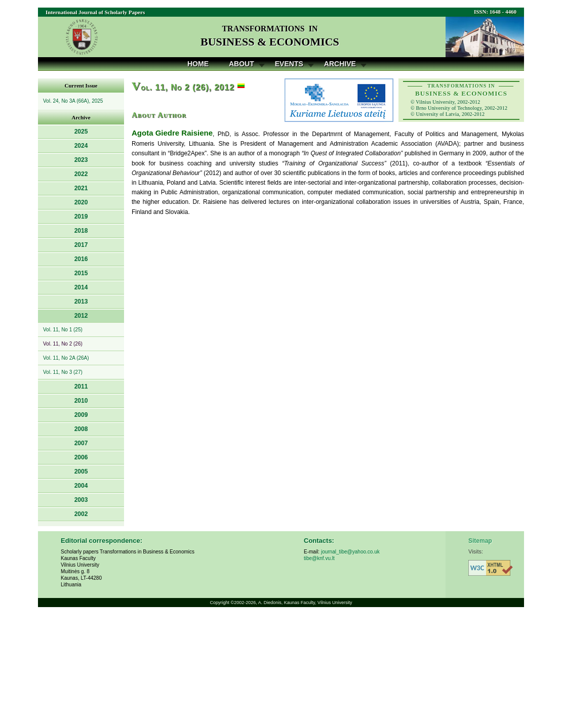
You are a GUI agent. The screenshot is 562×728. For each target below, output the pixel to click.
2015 (81, 273)
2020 (81, 202)
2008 (81, 429)
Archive (340, 64)
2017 (81, 245)
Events (289, 64)
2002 (81, 514)
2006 (81, 457)
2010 (81, 401)
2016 (81, 259)
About (242, 64)
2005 (81, 472)
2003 (81, 500)
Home (198, 64)
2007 (81, 443)
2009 (81, 415)
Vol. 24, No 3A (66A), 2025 (73, 101)
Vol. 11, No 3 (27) (63, 372)
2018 (81, 231)
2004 (81, 486)
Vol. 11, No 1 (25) (63, 330)
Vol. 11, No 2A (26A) (66, 358)
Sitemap (480, 541)
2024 (81, 146)
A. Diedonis (270, 603)
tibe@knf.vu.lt (319, 558)
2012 (81, 316)
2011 (81, 387)
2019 (81, 217)
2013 (81, 302)
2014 (81, 287)
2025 (81, 132)
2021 (81, 188)
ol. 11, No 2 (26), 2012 (183, 87)
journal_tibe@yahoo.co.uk (350, 552)
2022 (81, 174)
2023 (81, 160)
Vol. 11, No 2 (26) (63, 344)
